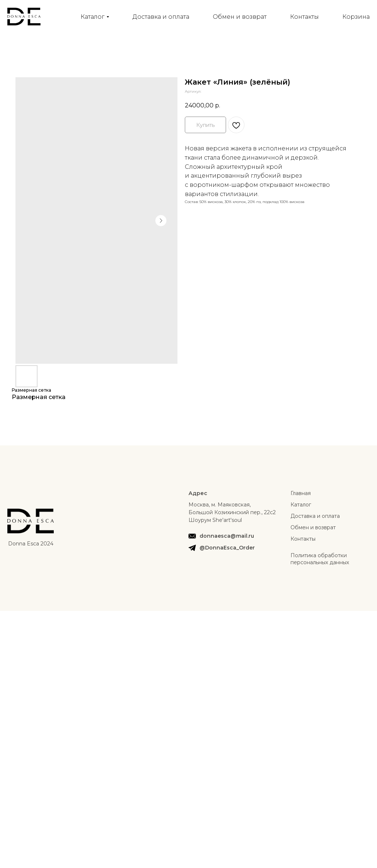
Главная (301, 493)
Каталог (301, 505)
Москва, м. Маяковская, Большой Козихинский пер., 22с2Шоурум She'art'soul (232, 512)
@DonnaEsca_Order (227, 548)
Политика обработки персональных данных (320, 559)
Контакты (304, 17)
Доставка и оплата (161, 17)
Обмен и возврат (240, 17)
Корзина (356, 17)
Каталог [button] (93, 17)
